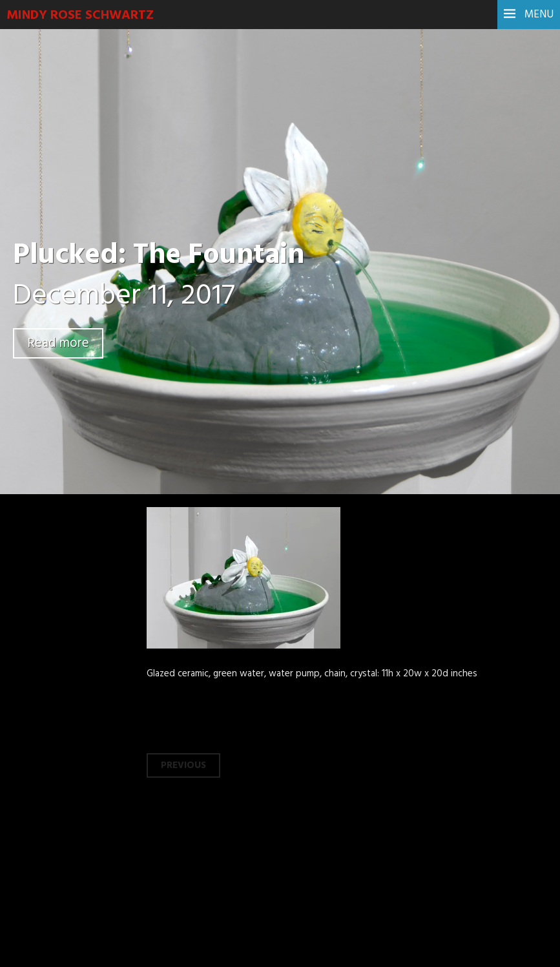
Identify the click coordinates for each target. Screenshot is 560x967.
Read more (58, 343)
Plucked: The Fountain (159, 256)
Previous (183, 765)
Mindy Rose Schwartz (80, 16)
